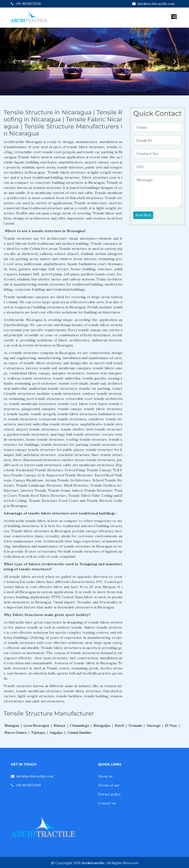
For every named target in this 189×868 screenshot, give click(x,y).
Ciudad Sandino (79, 733)
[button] (14, 62)
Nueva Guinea (16, 733)
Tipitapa (38, 733)
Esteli (119, 725)
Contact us (107, 803)
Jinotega (153, 725)
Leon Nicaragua (36, 725)
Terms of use (109, 785)
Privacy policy (109, 794)
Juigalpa (56, 733)
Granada (135, 725)
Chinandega (79, 725)
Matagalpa (102, 725)
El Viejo (171, 725)
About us (105, 776)
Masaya (59, 725)
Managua (12, 725)
